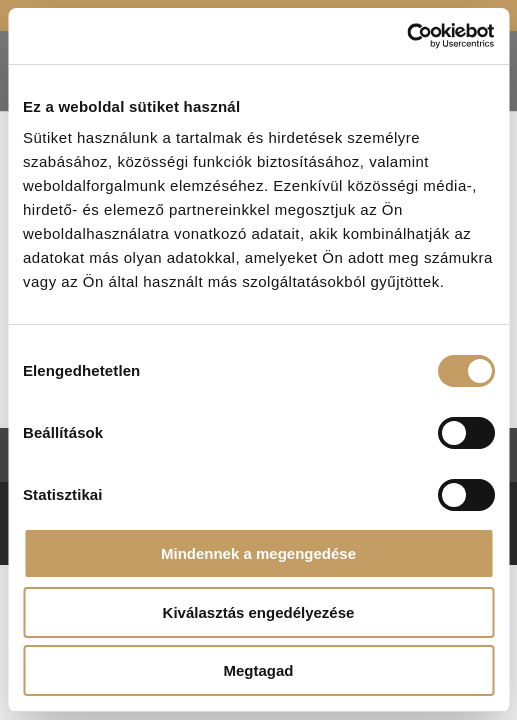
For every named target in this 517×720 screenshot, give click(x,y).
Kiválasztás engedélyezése (259, 612)
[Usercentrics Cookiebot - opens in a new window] (406, 36)
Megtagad (258, 670)
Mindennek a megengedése (258, 553)
